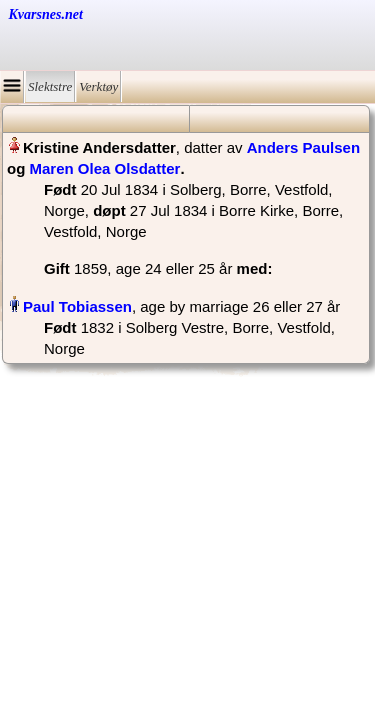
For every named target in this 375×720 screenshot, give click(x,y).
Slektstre (50, 86)
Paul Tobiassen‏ (77, 306)
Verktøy (98, 86)
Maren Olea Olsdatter (105, 168)
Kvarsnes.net (46, 14)
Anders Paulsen (303, 147)
